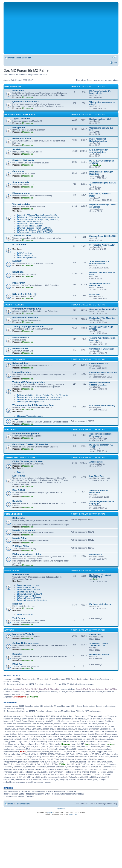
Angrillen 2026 (96, 462)
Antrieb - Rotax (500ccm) (30, 222)
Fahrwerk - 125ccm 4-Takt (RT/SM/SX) (36, 230)
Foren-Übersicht (23, 58)
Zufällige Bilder (21, 546)
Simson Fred (95, 635)
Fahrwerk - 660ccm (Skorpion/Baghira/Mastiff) (39, 217)
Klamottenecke (21, 337)
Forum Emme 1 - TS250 (30, 585)
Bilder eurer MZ (96, 555)
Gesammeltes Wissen (15, 359)
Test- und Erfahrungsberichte (29, 382)
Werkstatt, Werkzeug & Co (27, 309)
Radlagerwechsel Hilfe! (100, 119)
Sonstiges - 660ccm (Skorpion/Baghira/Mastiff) (39, 219)
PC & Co (17, 664)
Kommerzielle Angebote (26, 433)
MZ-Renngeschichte (28, 257)
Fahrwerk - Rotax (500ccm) (31, 224)
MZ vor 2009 (19, 244)
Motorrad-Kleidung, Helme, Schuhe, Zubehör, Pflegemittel (44, 395)
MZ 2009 (17, 261)
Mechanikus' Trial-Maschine (102, 318)
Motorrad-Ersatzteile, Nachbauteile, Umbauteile (40, 399)
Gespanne (18, 171)
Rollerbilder (95, 294)
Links (15, 419)
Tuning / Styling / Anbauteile (28, 326)
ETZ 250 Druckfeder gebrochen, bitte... (98, 151)
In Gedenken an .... (27, 615)
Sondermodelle (21, 182)
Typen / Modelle (21, 119)
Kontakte (17, 501)
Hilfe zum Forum (13, 87)
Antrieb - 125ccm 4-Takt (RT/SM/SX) (35, 228)
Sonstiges (18, 272)
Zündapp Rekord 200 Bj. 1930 (103, 236)
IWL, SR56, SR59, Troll (25, 294)
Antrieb (16, 149)
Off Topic (9, 630)
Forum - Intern (12, 571)
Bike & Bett (19, 490)
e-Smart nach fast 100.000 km (103, 373)
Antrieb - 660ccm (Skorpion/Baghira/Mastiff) (38, 215)
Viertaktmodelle (21, 204)
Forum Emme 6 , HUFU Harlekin (33, 600)
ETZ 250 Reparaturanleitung (102, 405)
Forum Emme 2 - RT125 (30, 590)
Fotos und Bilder (13, 514)
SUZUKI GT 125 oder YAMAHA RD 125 (99, 645)
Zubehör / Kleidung (14, 305)
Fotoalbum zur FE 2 (28, 592)
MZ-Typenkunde (26, 255)
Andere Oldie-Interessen (26, 643)
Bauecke (17, 654)
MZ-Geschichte (26, 253)
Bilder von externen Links (27, 554)
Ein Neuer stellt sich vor (100, 604)
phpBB (50, 812)
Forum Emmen (21, 575)
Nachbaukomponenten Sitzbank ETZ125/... (100, 384)
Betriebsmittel (20, 348)
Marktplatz (10, 429)
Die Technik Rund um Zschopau (20, 115)
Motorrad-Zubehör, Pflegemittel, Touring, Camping (41, 397)
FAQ (115, 63)
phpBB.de (73, 814)
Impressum (61, 809)
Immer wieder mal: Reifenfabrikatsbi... (98, 140)
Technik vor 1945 (22, 236)
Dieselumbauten (21, 193)
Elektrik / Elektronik (23, 160)
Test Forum (19, 618)
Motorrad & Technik (23, 634)
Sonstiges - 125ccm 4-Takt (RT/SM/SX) (36, 232)
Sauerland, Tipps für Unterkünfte (99, 492)
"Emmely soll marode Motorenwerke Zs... (99, 262)
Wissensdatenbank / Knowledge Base (33, 405)
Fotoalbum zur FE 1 (28, 588)
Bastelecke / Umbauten (25, 318)
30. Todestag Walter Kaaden (102, 245)
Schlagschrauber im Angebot (103, 309)
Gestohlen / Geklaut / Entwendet (30, 444)
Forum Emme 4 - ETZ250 (30, 598)
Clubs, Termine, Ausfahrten (27, 461)
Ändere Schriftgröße (114, 57)
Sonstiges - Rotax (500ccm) (31, 226)
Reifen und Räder (22, 138)
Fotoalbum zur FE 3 (28, 596)
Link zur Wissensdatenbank (31, 416)
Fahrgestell (19, 127)
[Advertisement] (61, 28)
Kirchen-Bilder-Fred (98, 364)
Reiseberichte (20, 363)
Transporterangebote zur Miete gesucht (101, 435)
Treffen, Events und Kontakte (20, 457)
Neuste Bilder (20, 538)
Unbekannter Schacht (99, 654)
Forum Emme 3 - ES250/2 (30, 594)
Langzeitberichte (22, 372)
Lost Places (19, 476)
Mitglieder (18, 604)
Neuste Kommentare (24, 530)
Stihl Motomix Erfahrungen (102, 349)
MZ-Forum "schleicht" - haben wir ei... (100, 92)
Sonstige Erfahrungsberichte (31, 402)
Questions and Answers (26, 102)
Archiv (22, 472)
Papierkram (19, 283)
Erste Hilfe (18, 91)
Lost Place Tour (97, 476)
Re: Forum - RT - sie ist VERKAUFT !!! (100, 576)
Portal (11, 58)
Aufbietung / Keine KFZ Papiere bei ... (100, 284)
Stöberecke (19, 518)
